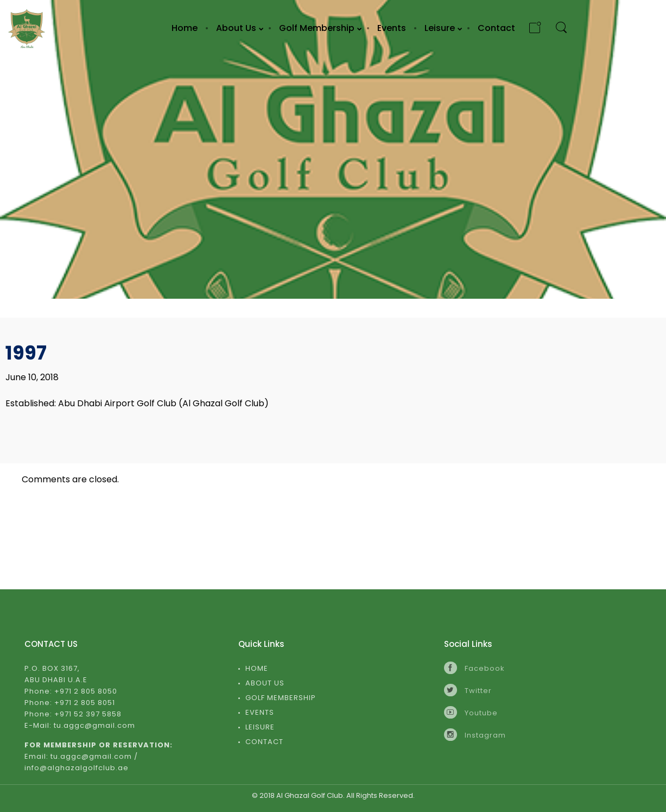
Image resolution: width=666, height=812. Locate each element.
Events (260, 712)
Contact (264, 742)
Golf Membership (281, 698)
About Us (265, 683)
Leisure (260, 727)
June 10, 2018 (32, 377)
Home (257, 668)
